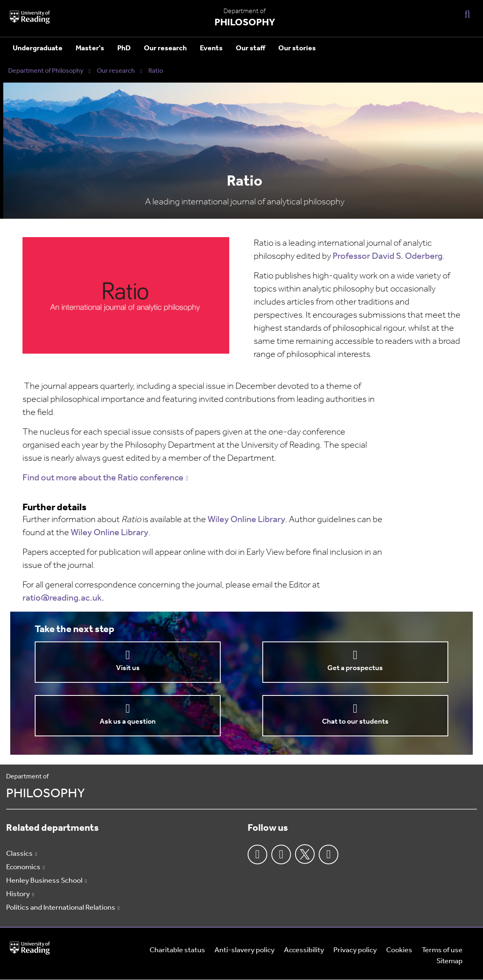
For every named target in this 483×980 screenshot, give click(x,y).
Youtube (329, 854)
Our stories (297, 48)
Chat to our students (355, 722)
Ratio (156, 71)
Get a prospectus (355, 668)
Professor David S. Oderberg (388, 257)
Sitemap (449, 961)
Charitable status (177, 950)
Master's (90, 48)
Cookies (399, 950)
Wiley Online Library (246, 520)
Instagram (281, 854)
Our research (165, 48)
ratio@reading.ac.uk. (63, 598)
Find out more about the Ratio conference (103, 478)
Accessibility (304, 950)
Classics (19, 854)
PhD (124, 48)
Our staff (250, 48)
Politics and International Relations (61, 908)
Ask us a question (128, 722)
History (18, 894)
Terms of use (442, 950)
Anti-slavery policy (245, 950)
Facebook (257, 854)
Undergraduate (38, 48)
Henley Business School (44, 881)
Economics (23, 867)
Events (211, 48)
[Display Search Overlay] (467, 14)
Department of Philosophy (46, 71)
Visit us (128, 668)
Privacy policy (355, 950)
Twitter (305, 854)
